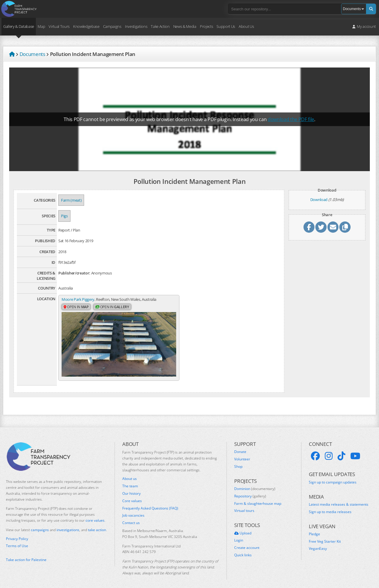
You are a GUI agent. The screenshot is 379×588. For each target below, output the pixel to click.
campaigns (40, 524)
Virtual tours (244, 505)
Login (239, 535)
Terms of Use (17, 540)
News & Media (185, 26)
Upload (243, 528)
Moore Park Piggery (78, 299)
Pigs (64, 216)
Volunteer (242, 454)
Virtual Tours (59, 26)
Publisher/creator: (74, 273)
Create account (247, 542)
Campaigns (112, 26)
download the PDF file (291, 119)
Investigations (136, 26)
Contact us (131, 517)
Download (319, 200)
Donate (240, 446)
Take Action (160, 26)
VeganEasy (318, 543)
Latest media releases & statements (339, 499)
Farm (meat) (71, 200)
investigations (68, 524)
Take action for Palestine (26, 554)
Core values (132, 495)
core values (95, 515)
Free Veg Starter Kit (325, 536)
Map (41, 26)
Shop (238, 461)
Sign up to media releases (330, 506)
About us (130, 473)
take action (97, 524)
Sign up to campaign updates (333, 477)
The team (130, 481)
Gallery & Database (19, 26)
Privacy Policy (17, 533)
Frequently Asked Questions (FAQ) (150, 503)
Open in (76, 307)
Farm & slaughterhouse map (258, 498)
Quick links (243, 550)
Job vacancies (133, 510)
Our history (131, 488)
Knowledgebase (86, 26)
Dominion (255, 483)
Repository (250, 491)
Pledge (314, 528)
